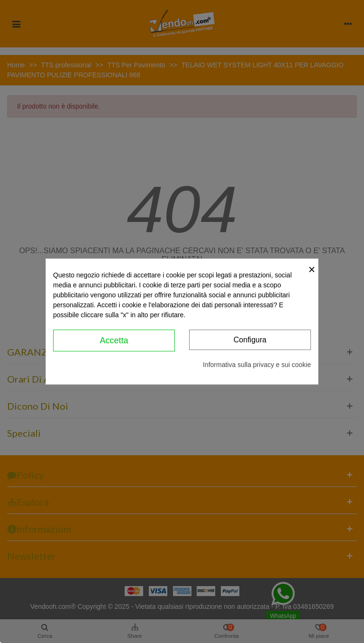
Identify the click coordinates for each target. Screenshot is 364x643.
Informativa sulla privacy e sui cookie (257, 365)
